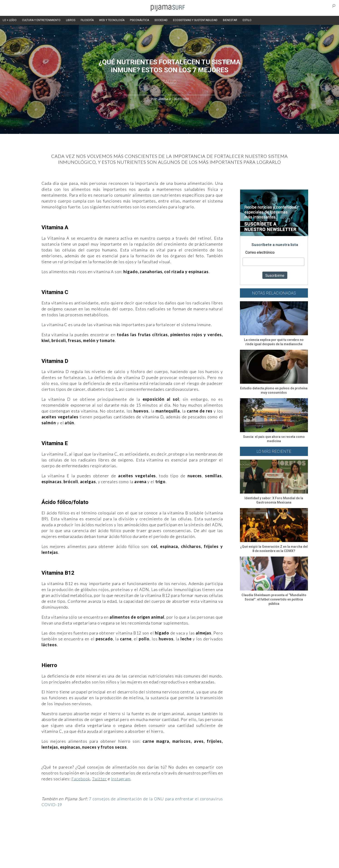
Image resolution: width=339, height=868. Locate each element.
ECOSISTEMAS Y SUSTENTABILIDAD (195, 20)
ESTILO (247, 20)
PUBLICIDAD (89, 854)
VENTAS (71, 854)
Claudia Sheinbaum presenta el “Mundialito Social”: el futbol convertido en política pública (274, 599)
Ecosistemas (210, 829)
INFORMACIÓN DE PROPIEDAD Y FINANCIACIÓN (63, 862)
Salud (169, 82)
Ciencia (67, 829)
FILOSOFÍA (87, 20)
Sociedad (191, 829)
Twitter (99, 779)
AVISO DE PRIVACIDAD (48, 854)
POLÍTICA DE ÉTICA (151, 854)
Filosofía (82, 829)
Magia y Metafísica (134, 829)
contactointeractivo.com (156, 862)
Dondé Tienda (185, 862)
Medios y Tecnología (105, 829)
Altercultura (41, 829)
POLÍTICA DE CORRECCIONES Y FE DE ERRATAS (253, 854)
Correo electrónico (260, 252)
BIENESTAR (230, 20)
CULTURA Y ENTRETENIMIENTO (41, 20)
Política (155, 829)
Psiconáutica (173, 829)
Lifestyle (240, 829)
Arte (55, 829)
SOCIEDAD (161, 20)
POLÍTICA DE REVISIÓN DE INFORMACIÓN (193, 854)
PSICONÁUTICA (139, 20)
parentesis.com (107, 862)
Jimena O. (164, 99)
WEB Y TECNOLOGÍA (112, 20)
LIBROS (71, 20)
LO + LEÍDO (10, 20)
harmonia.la (129, 862)
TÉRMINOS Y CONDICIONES (118, 854)
